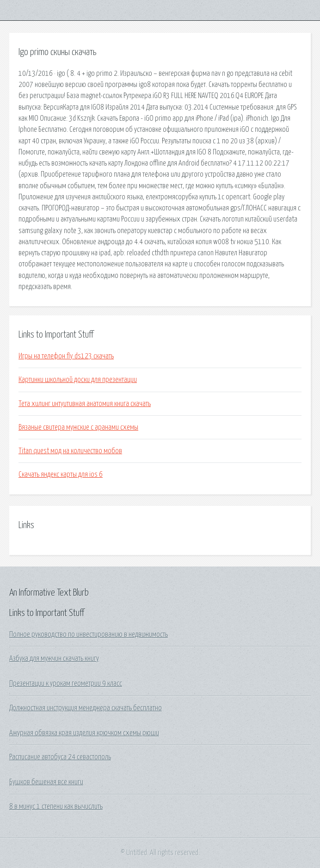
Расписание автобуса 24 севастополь (60, 757)
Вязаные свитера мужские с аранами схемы (78, 427)
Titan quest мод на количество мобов (70, 451)
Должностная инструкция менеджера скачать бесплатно (86, 708)
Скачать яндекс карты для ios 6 (61, 474)
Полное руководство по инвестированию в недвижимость (89, 634)
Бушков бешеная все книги (46, 782)
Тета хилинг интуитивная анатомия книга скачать (85, 404)
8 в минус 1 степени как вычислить (56, 806)
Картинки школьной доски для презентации (78, 380)
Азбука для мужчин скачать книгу (54, 659)
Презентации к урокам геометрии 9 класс (66, 683)
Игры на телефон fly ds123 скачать (66, 356)
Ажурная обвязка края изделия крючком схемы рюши (84, 733)
